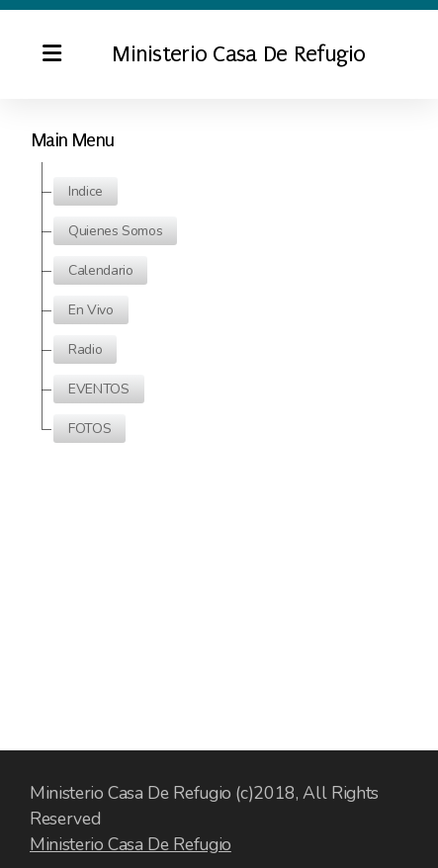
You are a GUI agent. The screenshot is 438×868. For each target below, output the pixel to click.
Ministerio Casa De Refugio (131, 844)
